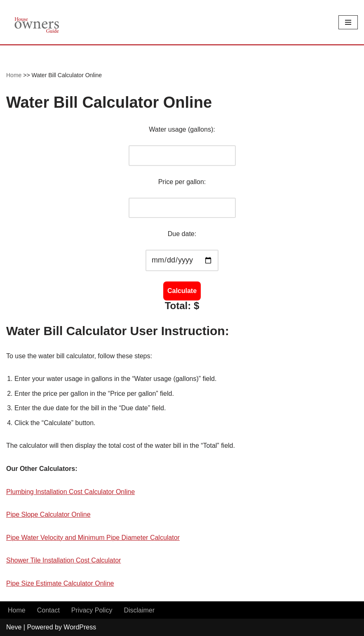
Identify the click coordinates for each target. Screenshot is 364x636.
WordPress (80, 627)
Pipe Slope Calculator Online (48, 514)
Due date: (182, 234)
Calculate (182, 291)
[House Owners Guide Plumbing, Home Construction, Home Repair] (37, 22)
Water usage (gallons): (182, 129)
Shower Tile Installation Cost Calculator (63, 560)
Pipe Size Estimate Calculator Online (60, 583)
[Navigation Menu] (348, 22)
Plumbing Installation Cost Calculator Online (70, 492)
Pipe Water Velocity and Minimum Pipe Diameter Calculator (93, 538)
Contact (48, 610)
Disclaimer (139, 610)
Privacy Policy (92, 610)
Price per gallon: (182, 182)
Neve (14, 627)
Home (14, 75)
